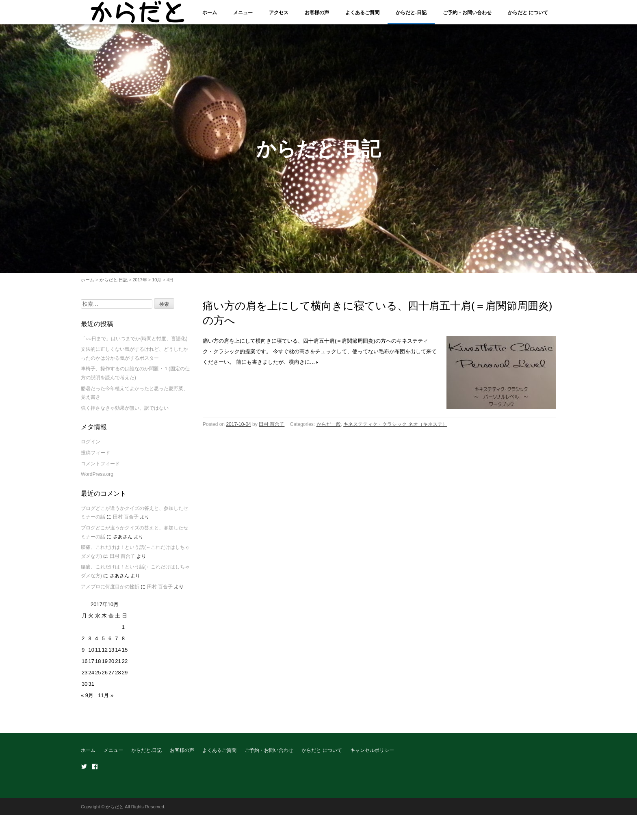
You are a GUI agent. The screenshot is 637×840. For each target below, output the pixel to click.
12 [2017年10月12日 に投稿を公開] (104, 655)
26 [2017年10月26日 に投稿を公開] (104, 677)
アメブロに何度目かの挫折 (110, 591)
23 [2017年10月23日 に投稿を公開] (84, 677)
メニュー (243, 13)
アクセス (279, 13)
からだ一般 (329, 429)
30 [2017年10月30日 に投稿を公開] (84, 689)
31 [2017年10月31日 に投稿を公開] (91, 689)
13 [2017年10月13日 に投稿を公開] (111, 655)
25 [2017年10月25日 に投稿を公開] (98, 677)
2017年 (140, 284)
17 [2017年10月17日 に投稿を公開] (91, 666)
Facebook (95, 771)
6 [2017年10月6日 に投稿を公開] (110, 643)
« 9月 (87, 700)
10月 (157, 284)
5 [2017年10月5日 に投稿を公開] (103, 643)
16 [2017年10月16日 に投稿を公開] (84, 666)
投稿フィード (95, 458)
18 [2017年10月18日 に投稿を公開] (98, 666)
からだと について (528, 13)
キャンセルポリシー (372, 755)
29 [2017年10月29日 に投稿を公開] (125, 677)
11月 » (106, 700)
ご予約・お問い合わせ (467, 13)
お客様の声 (317, 13)
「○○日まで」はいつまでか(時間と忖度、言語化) (134, 343)
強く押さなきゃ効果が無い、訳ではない (125, 412)
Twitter (84, 771)
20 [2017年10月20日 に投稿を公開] (111, 666)
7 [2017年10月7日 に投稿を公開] (116, 643)
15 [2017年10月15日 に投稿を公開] (125, 655)
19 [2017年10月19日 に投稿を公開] (104, 666)
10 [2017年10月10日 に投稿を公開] (91, 655)
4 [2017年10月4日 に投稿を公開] (96, 643)
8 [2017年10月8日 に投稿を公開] (123, 643)
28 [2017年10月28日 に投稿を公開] (118, 677)
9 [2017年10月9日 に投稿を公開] (83, 655)
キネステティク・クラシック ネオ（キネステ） (395, 429)
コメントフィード (100, 468)
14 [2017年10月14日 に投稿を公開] (118, 655)
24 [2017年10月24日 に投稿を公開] (91, 677)
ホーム (210, 13)
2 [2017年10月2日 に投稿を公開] (83, 643)
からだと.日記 (411, 13)
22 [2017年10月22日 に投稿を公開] (125, 666)
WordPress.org (97, 479)
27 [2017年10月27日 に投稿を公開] (111, 677)
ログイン (91, 447)
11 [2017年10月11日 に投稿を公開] (98, 655)
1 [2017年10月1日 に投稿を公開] (123, 632)
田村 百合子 (272, 429)
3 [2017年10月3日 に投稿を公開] (90, 643)
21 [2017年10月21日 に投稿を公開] (118, 666)
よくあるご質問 (362, 13)
